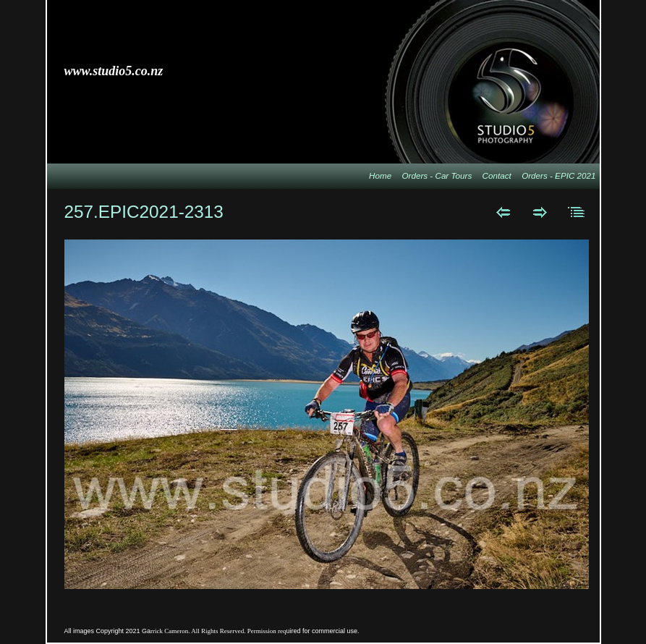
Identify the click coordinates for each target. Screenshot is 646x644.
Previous (503, 212)
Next (540, 212)
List (577, 212)
